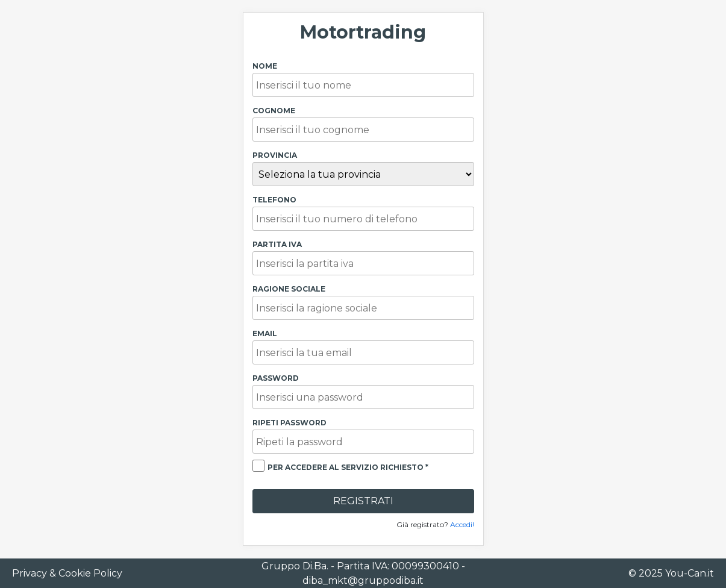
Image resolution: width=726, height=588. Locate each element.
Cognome (274, 111)
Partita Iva (277, 244)
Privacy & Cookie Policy (67, 573)
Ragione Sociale (289, 289)
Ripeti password (289, 423)
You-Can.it (690, 573)
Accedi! (462, 524)
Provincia (275, 155)
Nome (265, 66)
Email (265, 333)
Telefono (274, 200)
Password (276, 378)
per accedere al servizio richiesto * (348, 467)
